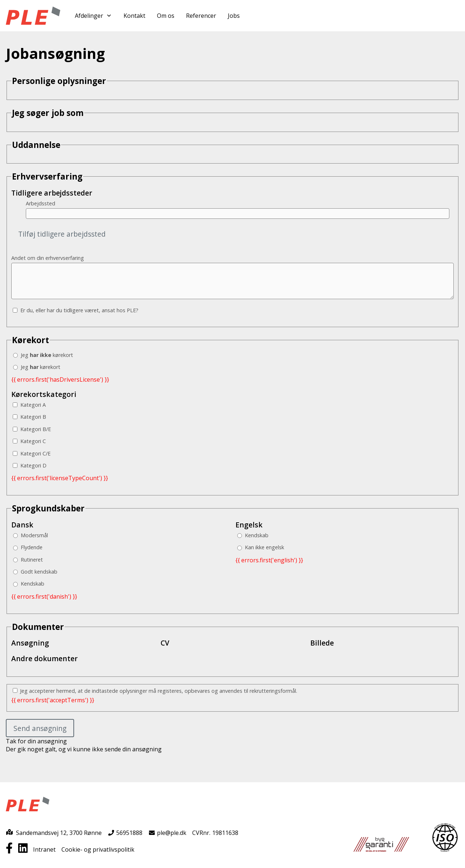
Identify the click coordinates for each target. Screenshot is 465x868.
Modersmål (31, 535)
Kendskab (29, 584)
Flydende (28, 547)
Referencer (201, 16)
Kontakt (134, 16)
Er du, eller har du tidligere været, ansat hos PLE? (76, 310)
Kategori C (29, 441)
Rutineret (28, 560)
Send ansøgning (40, 728)
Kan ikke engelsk (261, 547)
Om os (166, 16)
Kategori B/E (32, 429)
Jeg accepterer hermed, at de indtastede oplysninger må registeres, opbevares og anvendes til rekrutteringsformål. (155, 691)
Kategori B (29, 417)
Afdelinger (93, 16)
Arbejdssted (41, 203)
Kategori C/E (32, 453)
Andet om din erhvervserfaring (48, 258)
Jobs (234, 16)
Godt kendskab (35, 572)
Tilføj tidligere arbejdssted (62, 234)
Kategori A (29, 405)
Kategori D (30, 465)
